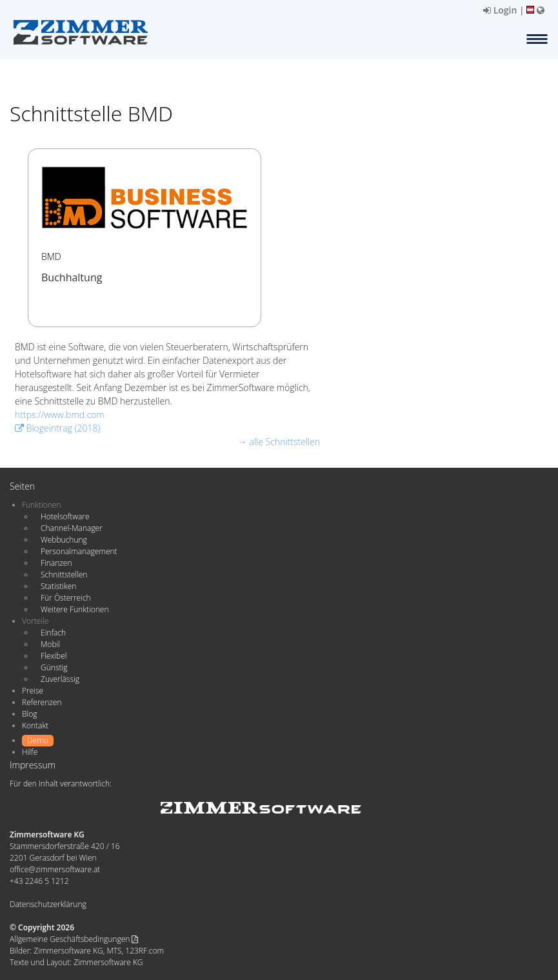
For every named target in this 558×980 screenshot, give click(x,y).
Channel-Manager (72, 528)
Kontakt (35, 725)
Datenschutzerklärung (48, 904)
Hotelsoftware (65, 516)
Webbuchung (64, 540)
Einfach (53, 633)
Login (500, 10)
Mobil (50, 644)
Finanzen (56, 563)
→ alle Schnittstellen (279, 442)
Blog (30, 714)
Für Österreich (66, 598)
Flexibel (54, 656)
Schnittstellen (64, 575)
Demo (38, 740)
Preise (33, 691)
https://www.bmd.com (60, 415)
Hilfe (30, 752)
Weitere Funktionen (75, 609)
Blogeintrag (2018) (57, 428)
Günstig (54, 667)
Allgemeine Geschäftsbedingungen (74, 939)
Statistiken (58, 586)
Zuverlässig (60, 679)
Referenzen (42, 702)
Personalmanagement (79, 551)
